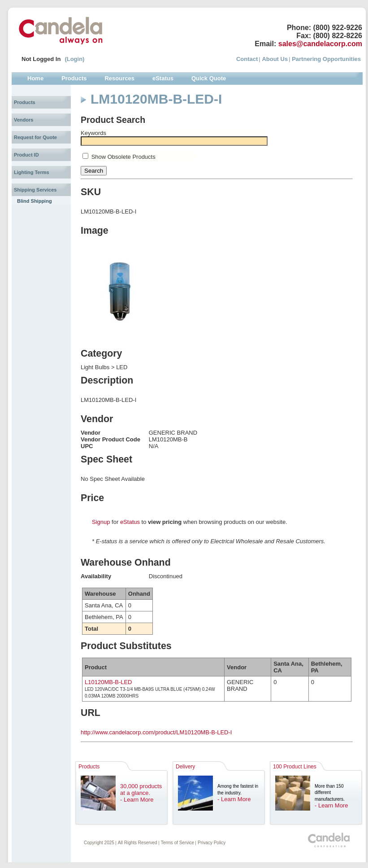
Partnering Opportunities (326, 59)
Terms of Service (178, 843)
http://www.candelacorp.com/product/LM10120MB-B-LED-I (156, 732)
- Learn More (137, 800)
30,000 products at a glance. (141, 789)
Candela (61, 31)
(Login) (74, 59)
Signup (101, 522)
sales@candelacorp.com (320, 44)
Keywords (93, 133)
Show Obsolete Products (123, 157)
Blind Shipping (35, 201)
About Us (275, 59)
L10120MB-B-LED (108, 682)
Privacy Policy (212, 843)
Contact (247, 59)
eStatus (130, 522)
